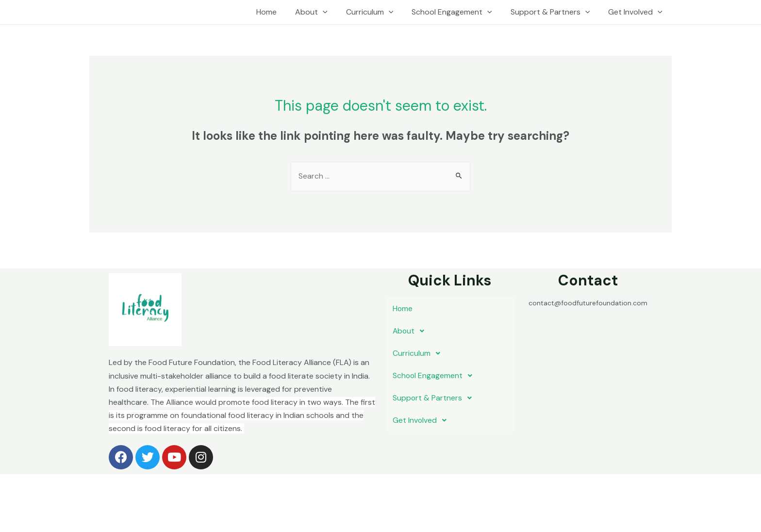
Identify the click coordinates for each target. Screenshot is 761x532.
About (324, 12)
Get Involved (637, 12)
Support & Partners (555, 12)
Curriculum (380, 12)
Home (282, 12)
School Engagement (459, 12)
